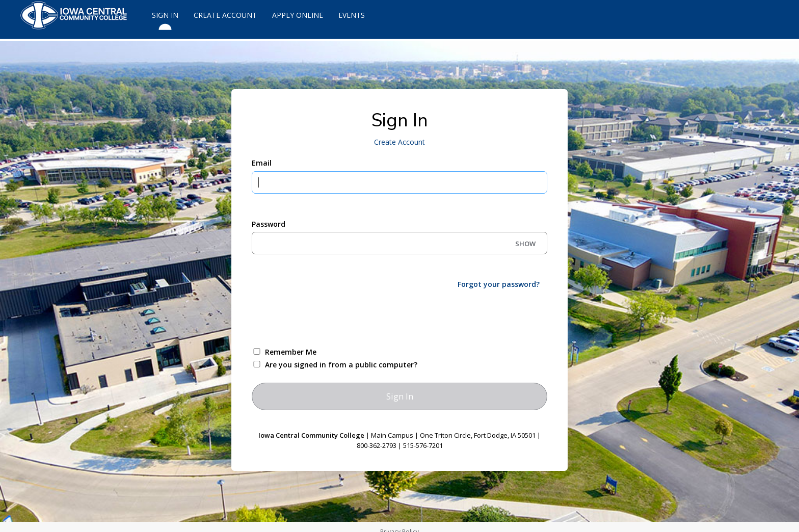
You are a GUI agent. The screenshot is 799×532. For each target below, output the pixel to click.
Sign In (165, 20)
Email (262, 163)
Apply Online (298, 15)
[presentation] (329, 317)
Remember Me (291, 352)
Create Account (225, 15)
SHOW (525, 244)
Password (269, 224)
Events (352, 15)
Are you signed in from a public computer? (341, 365)
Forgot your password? (499, 284)
